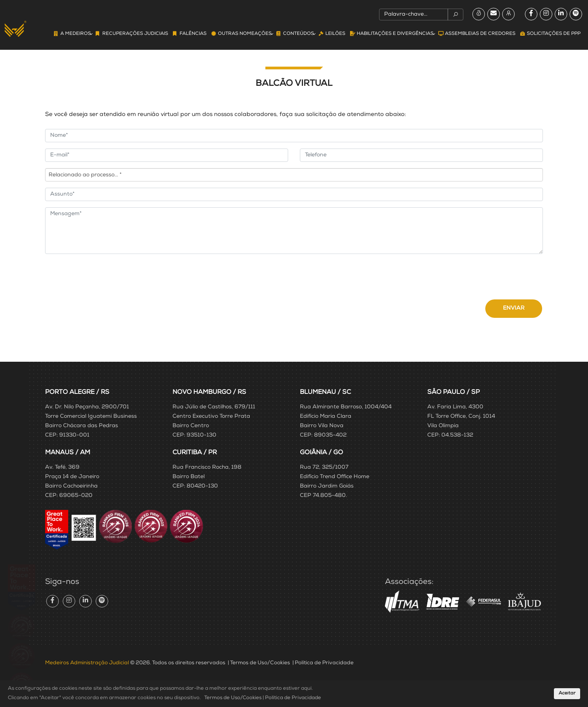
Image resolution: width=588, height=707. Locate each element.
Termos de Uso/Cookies (260, 663)
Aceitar (567, 694)
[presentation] (105, 276)
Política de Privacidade (324, 663)
